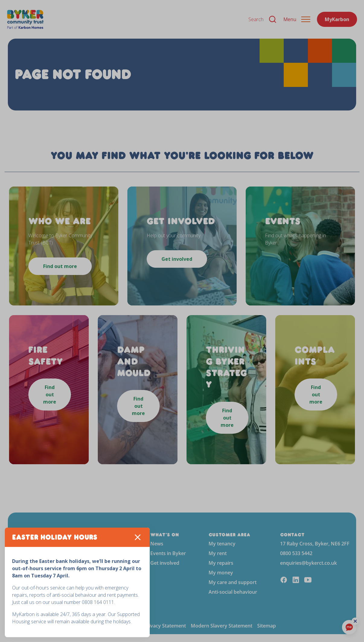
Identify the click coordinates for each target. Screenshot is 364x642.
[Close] (138, 537)
